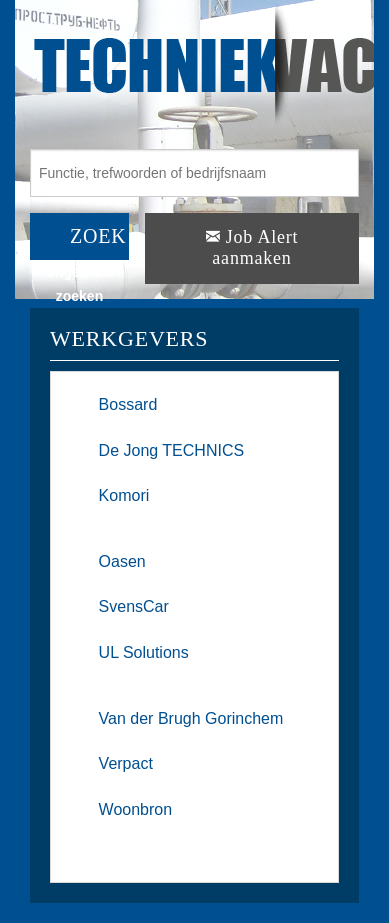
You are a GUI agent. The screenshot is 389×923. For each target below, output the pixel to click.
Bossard (128, 404)
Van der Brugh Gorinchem (191, 718)
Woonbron (136, 809)
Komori (124, 495)
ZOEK (98, 236)
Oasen (122, 561)
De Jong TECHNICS (172, 450)
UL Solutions (144, 652)
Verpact (126, 763)
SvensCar (134, 606)
